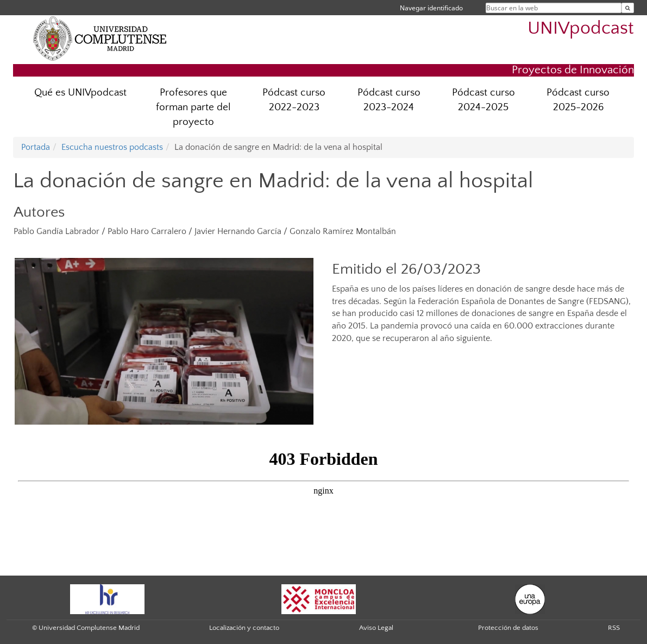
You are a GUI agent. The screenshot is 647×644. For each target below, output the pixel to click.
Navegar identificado (431, 8)
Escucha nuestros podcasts (112, 147)
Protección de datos (508, 628)
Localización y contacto (244, 628)
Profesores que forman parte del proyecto (193, 107)
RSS (614, 628)
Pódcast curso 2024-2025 (483, 100)
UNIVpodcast (581, 29)
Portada (36, 147)
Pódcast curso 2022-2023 (294, 100)
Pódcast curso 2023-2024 (389, 100)
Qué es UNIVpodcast (80, 93)
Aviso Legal (376, 628)
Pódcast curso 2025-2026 (578, 100)
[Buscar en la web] (628, 8)
